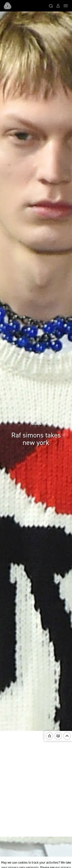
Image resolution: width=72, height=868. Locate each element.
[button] (51, 6)
